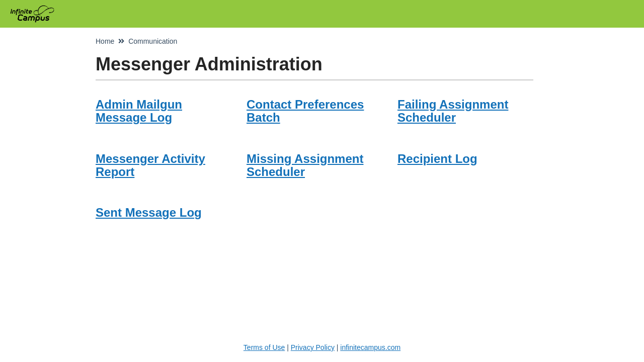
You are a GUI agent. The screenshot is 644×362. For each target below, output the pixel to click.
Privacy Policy (313, 347)
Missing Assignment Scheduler (305, 165)
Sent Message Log (149, 212)
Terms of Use (264, 347)
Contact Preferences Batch (305, 111)
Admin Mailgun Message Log (139, 111)
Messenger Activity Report (150, 165)
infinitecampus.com (370, 347)
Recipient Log (437, 159)
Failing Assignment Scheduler (453, 111)
